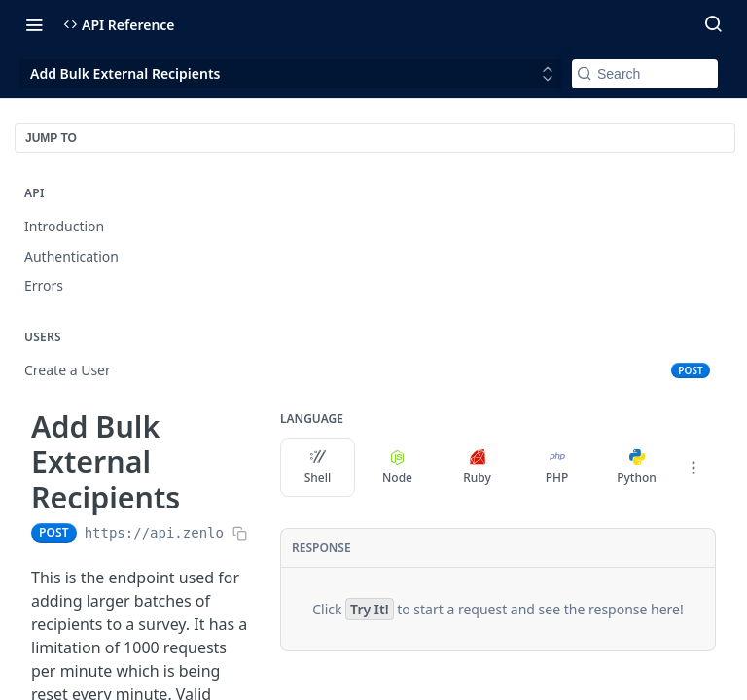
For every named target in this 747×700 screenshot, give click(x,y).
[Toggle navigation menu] (34, 24)
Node (397, 468)
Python (637, 468)
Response (321, 548)
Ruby (477, 468)
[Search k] (645, 74)
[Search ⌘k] (713, 24)
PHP (557, 468)
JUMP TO (51, 138)
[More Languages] (694, 468)
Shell (318, 468)
